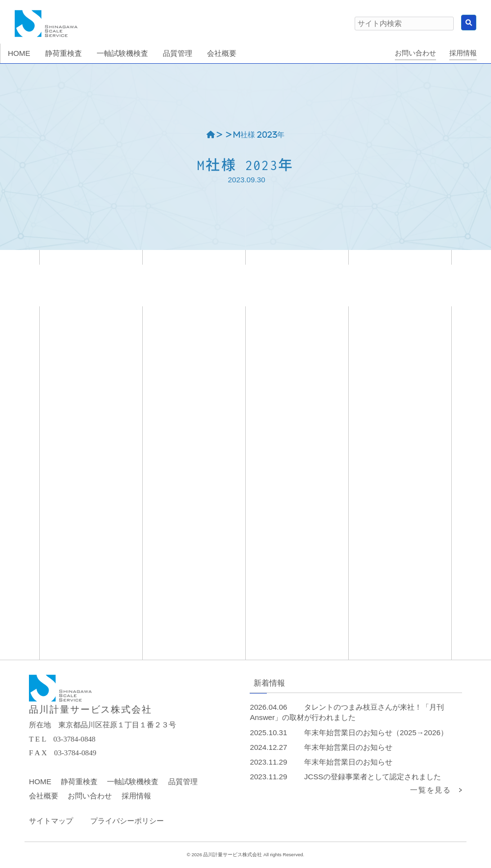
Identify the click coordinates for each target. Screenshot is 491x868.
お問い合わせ (415, 53)
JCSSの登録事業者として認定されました (373, 777)
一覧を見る (430, 790)
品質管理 (183, 781)
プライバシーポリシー (127, 821)
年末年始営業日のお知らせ (348, 747)
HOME (40, 781)
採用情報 (463, 53)
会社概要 (44, 796)
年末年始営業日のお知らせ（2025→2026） (376, 732)
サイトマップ (51, 821)
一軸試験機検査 (133, 781)
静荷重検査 (79, 781)
